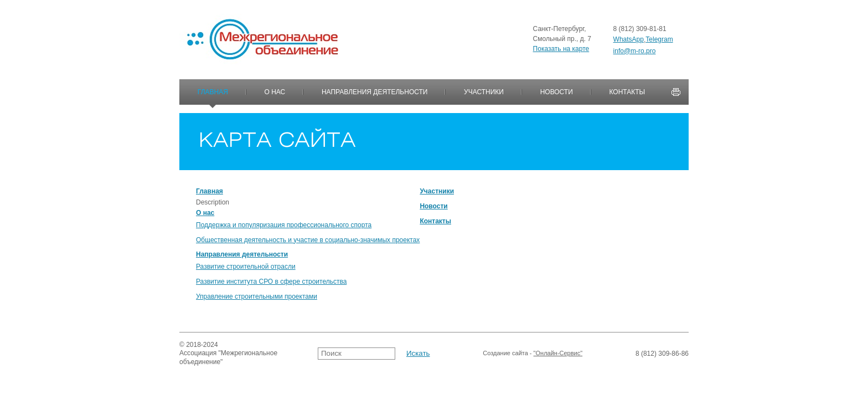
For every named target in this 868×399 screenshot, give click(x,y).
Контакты (627, 92)
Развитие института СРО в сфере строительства (271, 282)
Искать (418, 353)
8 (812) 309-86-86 (662, 354)
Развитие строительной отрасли (246, 267)
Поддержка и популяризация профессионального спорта (284, 225)
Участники (484, 92)
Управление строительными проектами (257, 296)
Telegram (659, 39)
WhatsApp (629, 39)
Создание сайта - (533, 353)
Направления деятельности (375, 92)
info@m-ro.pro (635, 51)
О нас (275, 92)
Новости (557, 92)
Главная (213, 92)
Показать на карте (561, 49)
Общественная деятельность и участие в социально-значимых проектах (308, 240)
